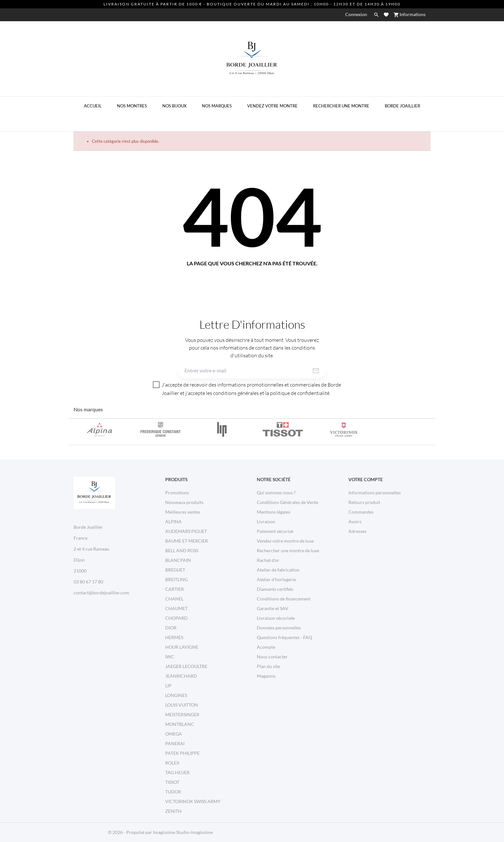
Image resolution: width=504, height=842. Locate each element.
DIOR (171, 628)
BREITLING (176, 579)
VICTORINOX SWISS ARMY (193, 801)
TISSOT (172, 782)
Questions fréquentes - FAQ (284, 637)
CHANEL (174, 599)
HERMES (174, 637)
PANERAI (175, 743)
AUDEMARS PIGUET (186, 531)
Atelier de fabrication (278, 570)
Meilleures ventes (183, 512)
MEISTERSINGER (182, 714)
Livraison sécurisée (276, 618)
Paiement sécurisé (275, 531)
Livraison (266, 522)
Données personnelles (279, 628)
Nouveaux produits (184, 502)
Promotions (177, 493)
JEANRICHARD (181, 676)
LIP (168, 686)
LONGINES (176, 695)
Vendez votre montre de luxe (285, 541)
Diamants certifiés (275, 589)
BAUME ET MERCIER (187, 541)
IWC (170, 657)
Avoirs (355, 522)
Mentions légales (274, 512)
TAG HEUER (177, 772)
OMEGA (174, 734)
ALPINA (173, 522)
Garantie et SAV (273, 608)
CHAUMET (176, 608)
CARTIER (175, 589)
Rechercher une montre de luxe (288, 550)
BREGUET (175, 570)
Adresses (357, 531)
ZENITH (173, 811)
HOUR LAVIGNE (182, 647)
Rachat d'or (268, 560)
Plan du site (268, 666)
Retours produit (364, 502)
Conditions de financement (284, 599)
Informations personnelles (375, 493)
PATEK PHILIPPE (182, 753)
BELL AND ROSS (182, 550)
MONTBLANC (180, 724)
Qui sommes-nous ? (276, 493)
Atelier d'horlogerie (276, 579)
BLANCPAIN (178, 560)
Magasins (266, 676)
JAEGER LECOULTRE (186, 666)
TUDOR (173, 792)
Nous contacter (272, 657)
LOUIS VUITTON (182, 705)
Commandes (361, 512)
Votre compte (366, 479)
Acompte (266, 647)
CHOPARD (176, 618)
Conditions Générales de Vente (288, 502)
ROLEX (172, 763)
